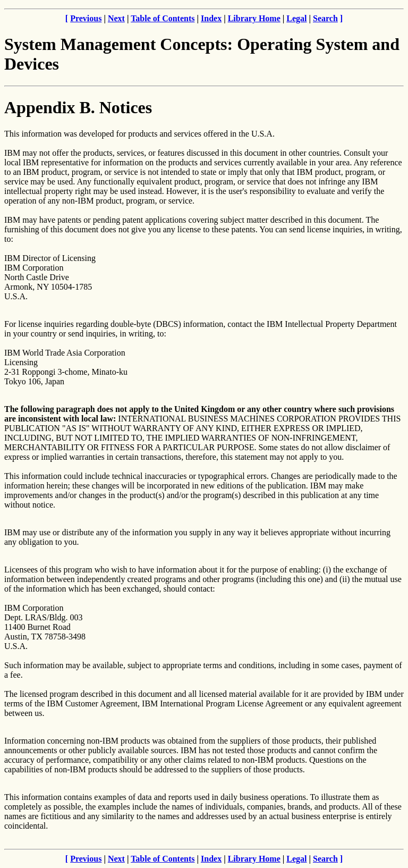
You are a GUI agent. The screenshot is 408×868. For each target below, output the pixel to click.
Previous (86, 18)
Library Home (254, 18)
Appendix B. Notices (78, 107)
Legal (296, 18)
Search (325, 18)
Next (116, 18)
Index (211, 18)
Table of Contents (163, 18)
